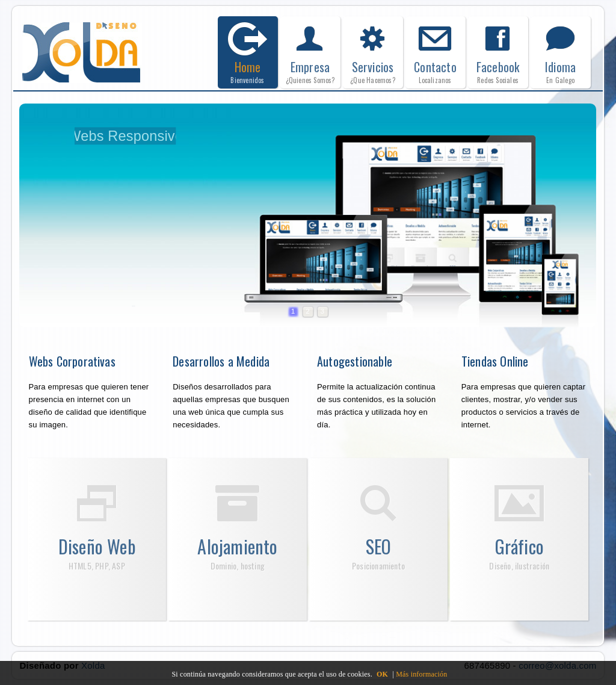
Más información (421, 674)
